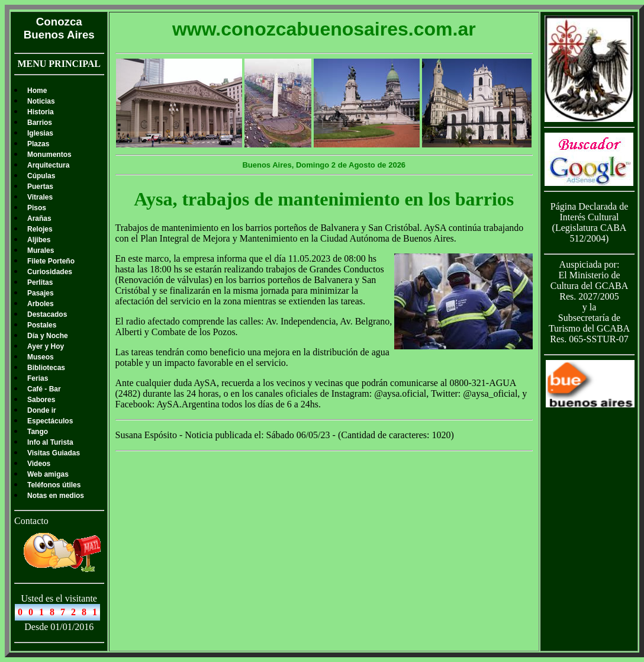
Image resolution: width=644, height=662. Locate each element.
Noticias (41, 101)
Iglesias (40, 133)
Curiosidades (50, 272)
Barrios (40, 123)
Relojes (40, 229)
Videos (39, 464)
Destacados (47, 314)
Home (37, 91)
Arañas (39, 218)
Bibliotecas (46, 368)
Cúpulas (41, 176)
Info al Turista (50, 442)
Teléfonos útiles (54, 485)
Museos (41, 357)
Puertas (40, 187)
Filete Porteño (51, 261)
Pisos (37, 208)
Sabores (41, 400)
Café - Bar (44, 389)
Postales (42, 325)
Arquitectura (48, 165)
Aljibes (39, 240)
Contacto (31, 521)
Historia (41, 112)
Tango (38, 432)
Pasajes (41, 293)
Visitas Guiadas (54, 453)
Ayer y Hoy (46, 346)
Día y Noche (48, 336)
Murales (41, 250)
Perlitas (40, 282)
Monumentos (49, 155)
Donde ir (42, 410)
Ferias (38, 378)
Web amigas (48, 474)
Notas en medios (56, 496)
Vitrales (40, 197)
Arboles (41, 304)
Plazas (38, 144)
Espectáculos (50, 421)
